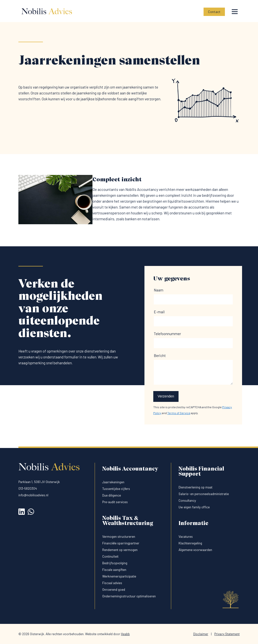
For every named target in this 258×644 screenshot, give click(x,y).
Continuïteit (110, 556)
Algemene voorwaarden (195, 550)
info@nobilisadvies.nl (33, 495)
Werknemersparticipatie (119, 576)
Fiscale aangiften (114, 570)
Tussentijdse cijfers (116, 489)
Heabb (125, 634)
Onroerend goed (114, 589)
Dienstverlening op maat (195, 487)
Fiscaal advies (112, 583)
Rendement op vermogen (120, 550)
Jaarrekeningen (113, 482)
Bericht (160, 355)
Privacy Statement (227, 634)
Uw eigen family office (194, 507)
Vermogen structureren (119, 536)
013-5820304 (28, 488)
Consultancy (187, 500)
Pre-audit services (115, 502)
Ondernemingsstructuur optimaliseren (129, 596)
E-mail (159, 312)
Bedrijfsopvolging (115, 563)
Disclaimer (201, 634)
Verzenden (166, 396)
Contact (214, 12)
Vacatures (186, 536)
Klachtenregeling (190, 543)
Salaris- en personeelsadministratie (204, 494)
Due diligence (112, 495)
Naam (159, 290)
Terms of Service (179, 413)
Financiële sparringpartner (121, 543)
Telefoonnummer (167, 334)
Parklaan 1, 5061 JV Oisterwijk (39, 482)
